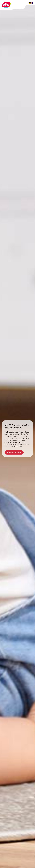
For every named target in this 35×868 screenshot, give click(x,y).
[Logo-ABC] (6, 2)
